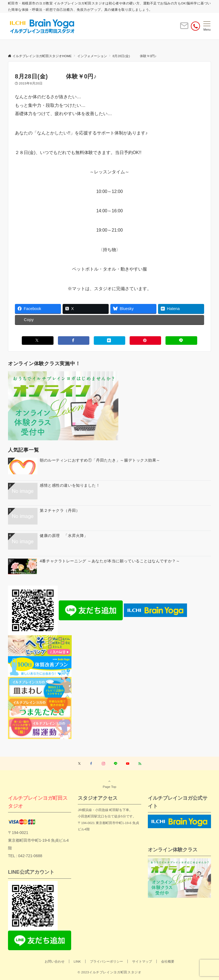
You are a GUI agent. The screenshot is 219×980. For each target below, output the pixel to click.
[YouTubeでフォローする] (128, 764)
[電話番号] (195, 26)
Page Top (109, 784)
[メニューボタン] (207, 26)
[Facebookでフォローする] (91, 764)
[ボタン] (184, 28)
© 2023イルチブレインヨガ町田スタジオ (109, 972)
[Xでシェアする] (38, 341)
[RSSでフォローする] (140, 764)
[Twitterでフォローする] (79, 764)
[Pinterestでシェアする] (145, 341)
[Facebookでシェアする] (74, 341)
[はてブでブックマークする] (109, 341)
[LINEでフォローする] (116, 764)
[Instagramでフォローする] (103, 764)
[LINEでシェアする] (181, 341)
